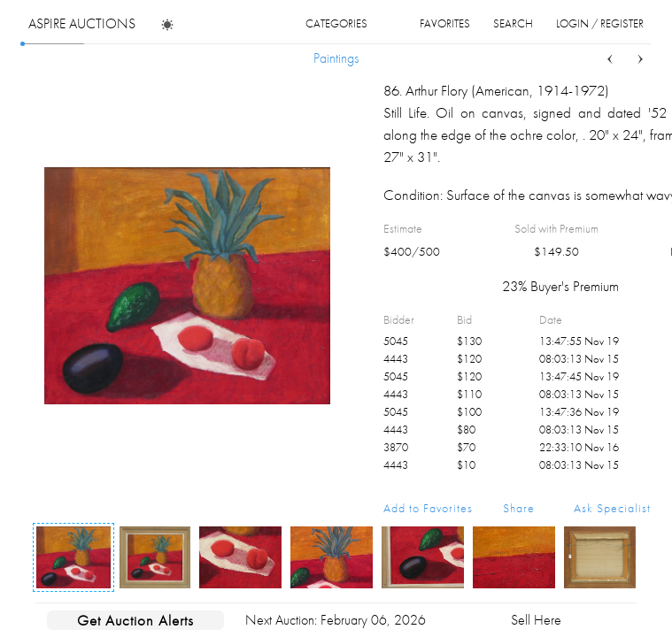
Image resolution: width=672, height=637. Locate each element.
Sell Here (536, 620)
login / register (600, 23)
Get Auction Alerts (135, 620)
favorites (445, 23)
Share (519, 508)
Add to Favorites (428, 508)
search (513, 23)
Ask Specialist (612, 508)
